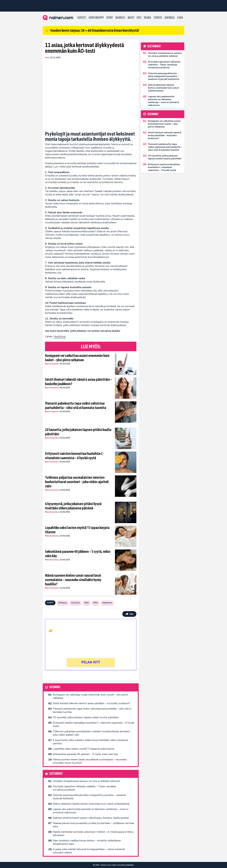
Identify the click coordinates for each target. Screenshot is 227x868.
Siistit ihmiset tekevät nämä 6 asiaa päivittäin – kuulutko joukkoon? (79, 382)
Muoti (131, 18)
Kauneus (120, 18)
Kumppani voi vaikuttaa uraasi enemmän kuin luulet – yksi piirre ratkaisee (77, 358)
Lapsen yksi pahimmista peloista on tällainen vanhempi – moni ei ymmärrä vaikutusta (91, 811)
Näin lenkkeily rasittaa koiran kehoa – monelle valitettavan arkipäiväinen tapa (87, 842)
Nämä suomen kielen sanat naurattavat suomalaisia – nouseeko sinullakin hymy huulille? (73, 580)
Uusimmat (55, 687)
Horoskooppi (96, 18)
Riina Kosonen (52, 364)
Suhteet (82, 18)
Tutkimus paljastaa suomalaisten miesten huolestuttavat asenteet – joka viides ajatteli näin (77, 482)
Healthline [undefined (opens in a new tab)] (60, 336)
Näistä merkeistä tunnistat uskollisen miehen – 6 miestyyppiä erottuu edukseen (93, 833)
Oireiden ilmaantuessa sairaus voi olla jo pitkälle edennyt (86, 781)
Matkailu (170, 18)
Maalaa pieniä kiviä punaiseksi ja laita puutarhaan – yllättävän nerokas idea (94, 825)
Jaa (129, 614)
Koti (139, 18)
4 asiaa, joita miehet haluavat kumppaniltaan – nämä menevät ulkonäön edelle (89, 851)
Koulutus (76, 603)
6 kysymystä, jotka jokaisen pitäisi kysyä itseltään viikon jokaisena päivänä (73, 506)
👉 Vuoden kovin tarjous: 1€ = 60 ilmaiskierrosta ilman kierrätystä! (92, 30)
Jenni (47, 58)
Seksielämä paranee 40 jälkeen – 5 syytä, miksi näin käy (78, 554)
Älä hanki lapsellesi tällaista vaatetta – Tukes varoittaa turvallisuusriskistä (84, 788)
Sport (110, 18)
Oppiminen (107, 603)
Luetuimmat (56, 774)
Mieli (87, 603)
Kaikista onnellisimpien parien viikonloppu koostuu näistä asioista (91, 818)
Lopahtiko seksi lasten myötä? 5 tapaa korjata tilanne (77, 530)
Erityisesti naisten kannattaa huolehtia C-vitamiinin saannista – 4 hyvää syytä (74, 456)
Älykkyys (63, 603)
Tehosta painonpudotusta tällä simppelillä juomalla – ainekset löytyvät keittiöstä (89, 797)
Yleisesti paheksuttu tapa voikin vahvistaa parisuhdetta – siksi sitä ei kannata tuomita (76, 405)
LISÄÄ (180, 18)
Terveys (158, 18)
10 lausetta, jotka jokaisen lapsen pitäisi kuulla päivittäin (78, 432)
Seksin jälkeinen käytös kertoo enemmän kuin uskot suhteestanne (91, 804)
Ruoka (147, 18)
